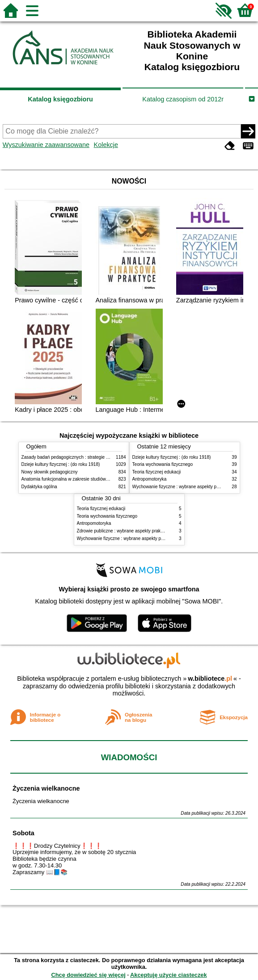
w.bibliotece (210, 678)
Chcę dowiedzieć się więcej (88, 975)
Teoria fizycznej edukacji (157, 472)
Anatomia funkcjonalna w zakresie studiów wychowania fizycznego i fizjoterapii (100, 479)
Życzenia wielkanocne (46, 788)
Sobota (23, 833)
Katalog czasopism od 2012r (183, 99)
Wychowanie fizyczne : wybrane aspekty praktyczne (184, 487)
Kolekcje (106, 145)
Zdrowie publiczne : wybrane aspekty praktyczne (125, 531)
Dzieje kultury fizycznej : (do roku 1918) (61, 464)
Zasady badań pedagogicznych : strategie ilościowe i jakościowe (86, 457)
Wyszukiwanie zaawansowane (46, 145)
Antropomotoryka (150, 479)
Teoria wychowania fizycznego (163, 464)
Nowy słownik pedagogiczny (50, 472)
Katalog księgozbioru (60, 99)
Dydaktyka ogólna (39, 487)
